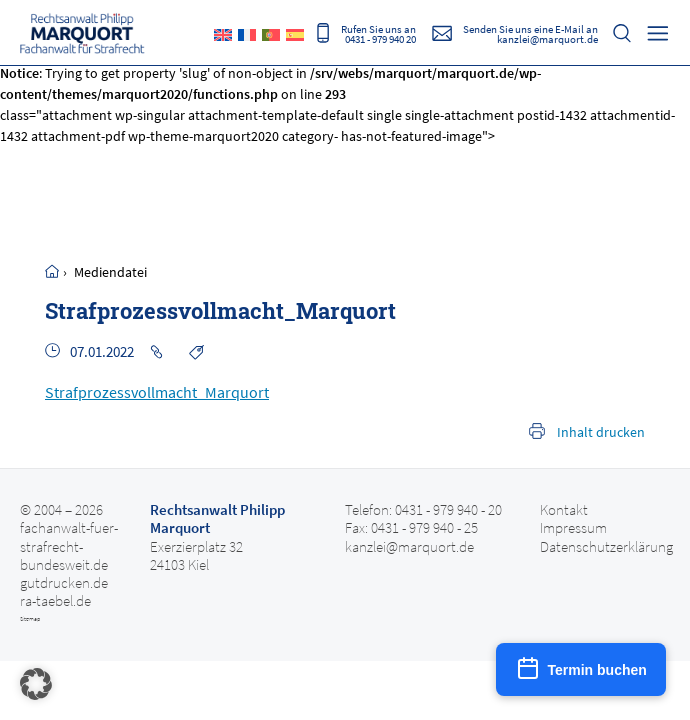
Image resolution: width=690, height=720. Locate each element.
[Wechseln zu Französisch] (247, 34)
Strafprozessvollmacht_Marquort (157, 392)
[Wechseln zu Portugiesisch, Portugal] (271, 34)
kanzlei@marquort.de (409, 547)
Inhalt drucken (601, 432)
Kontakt (564, 510)
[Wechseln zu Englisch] (223, 34)
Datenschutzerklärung (606, 547)
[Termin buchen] (581, 669)
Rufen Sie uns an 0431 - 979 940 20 (378, 33)
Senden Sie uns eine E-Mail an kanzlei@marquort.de (530, 33)
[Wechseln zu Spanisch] (295, 34)
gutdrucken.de (64, 583)
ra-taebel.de (55, 601)
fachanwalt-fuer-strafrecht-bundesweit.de (69, 546)
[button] (36, 684)
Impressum (573, 528)
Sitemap (30, 619)
